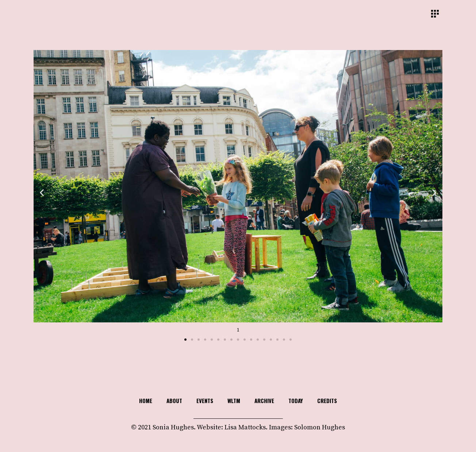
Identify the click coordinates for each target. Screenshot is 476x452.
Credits (327, 401)
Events (205, 401)
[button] (42, 193)
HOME (146, 401)
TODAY (296, 401)
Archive (264, 401)
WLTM (234, 401)
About (174, 401)
